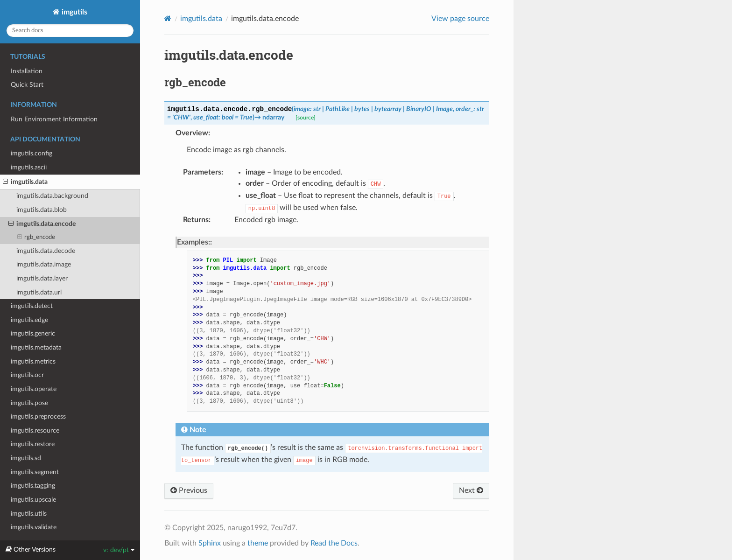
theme (258, 543)
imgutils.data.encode (42, 224)
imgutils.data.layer (42, 278)
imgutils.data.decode (46, 251)
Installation (27, 71)
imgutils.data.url (39, 292)
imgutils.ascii (29, 167)
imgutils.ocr (27, 375)
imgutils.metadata (36, 347)
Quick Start (27, 85)
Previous (189, 490)
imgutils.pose (29, 403)
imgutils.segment (35, 472)
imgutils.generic (33, 333)
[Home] (168, 18)
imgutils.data (25, 182)
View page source (460, 19)
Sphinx (210, 543)
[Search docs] (70, 31)
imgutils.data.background (52, 196)
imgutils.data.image (44, 264)
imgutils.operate (34, 389)
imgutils (74, 12)
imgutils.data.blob (42, 210)
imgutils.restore (33, 444)
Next (471, 490)
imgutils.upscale (33, 500)
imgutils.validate (34, 527)
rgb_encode (36, 238)
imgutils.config (32, 153)
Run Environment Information (54, 119)
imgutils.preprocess (38, 416)
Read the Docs (334, 543)
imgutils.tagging (33, 486)
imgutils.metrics (33, 361)
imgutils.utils (29, 514)
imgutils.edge (29, 320)
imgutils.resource (35, 430)
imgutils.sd (26, 458)
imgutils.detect (32, 306)
